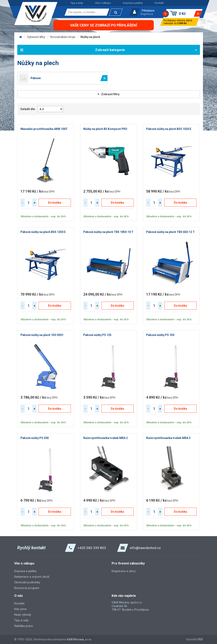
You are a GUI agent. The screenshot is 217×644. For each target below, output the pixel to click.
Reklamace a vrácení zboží (32, 577)
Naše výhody (23, 615)
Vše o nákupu (103, 3)
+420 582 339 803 (92, 548)
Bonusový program (27, 588)
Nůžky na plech (90, 37)
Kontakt (159, 3)
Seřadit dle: (28, 109)
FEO (200, 639)
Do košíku (55, 203)
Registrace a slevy (124, 571)
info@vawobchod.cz (145, 548)
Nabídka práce (24, 626)
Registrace (147, 14)
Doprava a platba (133, 3)
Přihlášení (148, 11)
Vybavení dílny (36, 37)
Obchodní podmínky (27, 582)
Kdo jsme (20, 609)
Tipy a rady (77, 3)
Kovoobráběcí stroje (63, 37)
